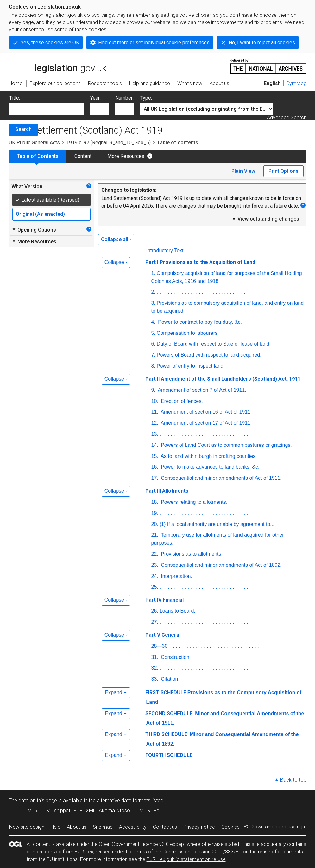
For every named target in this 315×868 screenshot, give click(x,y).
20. (155, 524)
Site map (103, 827)
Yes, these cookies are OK (50, 43)
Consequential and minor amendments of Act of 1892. (221, 565)
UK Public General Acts (34, 143)
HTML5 (29, 811)
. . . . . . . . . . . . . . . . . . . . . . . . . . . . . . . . (201, 292)
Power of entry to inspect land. (191, 366)
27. (155, 622)
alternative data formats (124, 800)
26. (155, 611)
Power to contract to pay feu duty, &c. (199, 322)
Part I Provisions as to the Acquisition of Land (200, 262)
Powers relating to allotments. (193, 502)
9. (153, 390)
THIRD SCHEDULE (166, 734)
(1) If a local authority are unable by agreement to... (217, 524)
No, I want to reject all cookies (262, 43)
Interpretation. (176, 576)
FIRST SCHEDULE (166, 693)
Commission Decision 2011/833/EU (202, 852)
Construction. (175, 657)
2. (153, 292)
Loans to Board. (177, 611)
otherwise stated (220, 844)
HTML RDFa (146, 811)
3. (153, 303)
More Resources (126, 156)
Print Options (283, 171)
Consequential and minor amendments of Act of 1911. (221, 478)
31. (155, 657)
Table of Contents (38, 156)
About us (77, 827)
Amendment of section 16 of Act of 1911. (206, 412)
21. (155, 535)
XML (91, 811)
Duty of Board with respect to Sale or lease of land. (214, 344)
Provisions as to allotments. (191, 554)
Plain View (243, 171)
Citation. (170, 679)
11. (155, 412)
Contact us (165, 827)
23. (155, 565)
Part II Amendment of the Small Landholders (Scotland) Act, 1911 (223, 379)
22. (155, 554)
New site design (27, 827)
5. (153, 333)
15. (155, 456)
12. (155, 423)
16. (155, 467)
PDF (78, 811)
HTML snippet (55, 811)
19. (155, 513)
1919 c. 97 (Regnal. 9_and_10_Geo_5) (108, 143)
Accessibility (133, 827)
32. (155, 668)
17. (155, 478)
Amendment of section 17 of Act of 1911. (206, 423)
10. (155, 401)
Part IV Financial (164, 600)
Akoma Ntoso (114, 811)
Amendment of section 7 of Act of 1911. (202, 390)
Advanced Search (287, 118)
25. (155, 587)
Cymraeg (296, 83)
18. (155, 502)
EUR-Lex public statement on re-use (186, 859)
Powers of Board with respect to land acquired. (209, 355)
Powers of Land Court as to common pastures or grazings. (226, 445)
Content (83, 156)
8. (153, 366)
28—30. (160, 646)
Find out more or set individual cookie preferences (154, 43)
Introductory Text (165, 250)
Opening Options (34, 230)
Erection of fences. (181, 401)
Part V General (163, 635)
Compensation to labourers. (188, 333)
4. (153, 322)
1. (153, 273)
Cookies (230, 827)
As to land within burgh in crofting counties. (208, 456)
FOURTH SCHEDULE (169, 755)
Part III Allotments (167, 491)
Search (23, 129)
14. (155, 445)
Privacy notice (199, 827)
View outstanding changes (265, 219)
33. (155, 679)
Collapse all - (116, 239)
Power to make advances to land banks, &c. (210, 467)
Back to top (293, 780)
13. (155, 434)
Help (56, 827)
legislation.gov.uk (58, 66)
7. (153, 355)
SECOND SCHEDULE (169, 713)
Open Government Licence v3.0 (134, 844)
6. (153, 344)
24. (155, 576)
